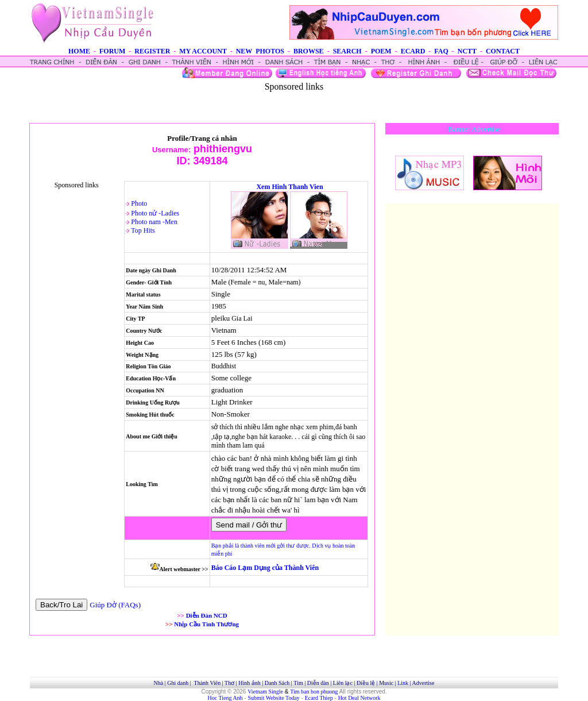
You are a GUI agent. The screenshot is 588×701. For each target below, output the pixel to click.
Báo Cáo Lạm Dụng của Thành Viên (265, 568)
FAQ (441, 51)
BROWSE (309, 51)
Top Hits (143, 230)
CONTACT (503, 51)
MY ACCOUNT (203, 51)
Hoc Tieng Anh (225, 698)
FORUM (112, 51)
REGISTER (152, 51)
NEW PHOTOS (260, 51)
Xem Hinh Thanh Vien (289, 187)
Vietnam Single (265, 692)
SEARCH (347, 51)
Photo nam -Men (154, 222)
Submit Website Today (274, 698)
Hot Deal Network (359, 698)
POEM (381, 51)
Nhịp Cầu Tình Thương (206, 624)
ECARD (413, 51)
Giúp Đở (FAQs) (115, 605)
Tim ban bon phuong (314, 692)
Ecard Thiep (319, 698)
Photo (139, 203)
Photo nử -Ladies (155, 213)
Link (403, 683)
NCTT (467, 51)
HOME (79, 51)
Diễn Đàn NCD (207, 615)
